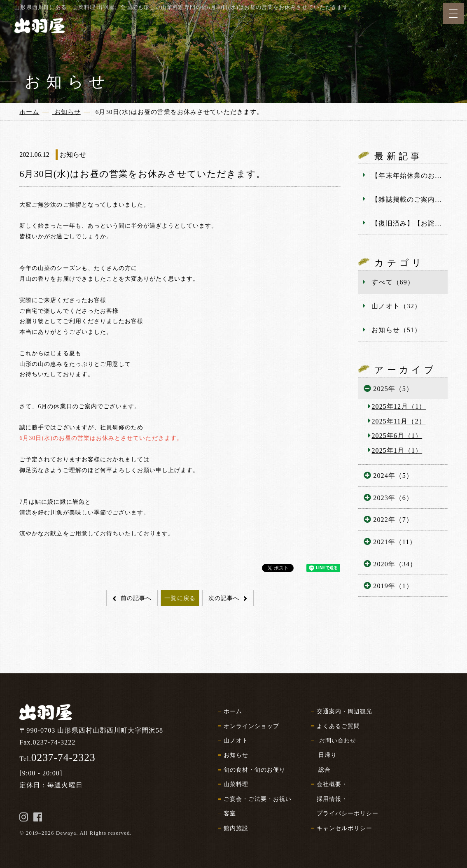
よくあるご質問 (338, 726)
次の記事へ (225, 598)
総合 (325, 770)
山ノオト (236, 740)
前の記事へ (135, 598)
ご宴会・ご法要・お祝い (258, 799)
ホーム (233, 711)
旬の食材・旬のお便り (255, 770)
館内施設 (236, 828)
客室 (230, 813)
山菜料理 (236, 784)
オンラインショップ (251, 726)
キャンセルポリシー (344, 828)
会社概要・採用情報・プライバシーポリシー (348, 799)
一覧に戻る (180, 598)
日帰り (328, 755)
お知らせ (236, 755)
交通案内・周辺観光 (344, 711)
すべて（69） (393, 282)
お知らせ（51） (396, 330)
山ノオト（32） (396, 306)
